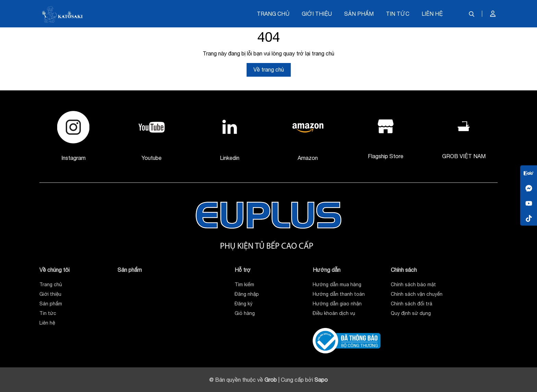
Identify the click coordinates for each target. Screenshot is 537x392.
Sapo (321, 380)
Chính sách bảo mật (413, 284)
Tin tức (398, 14)
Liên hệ (432, 14)
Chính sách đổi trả (411, 304)
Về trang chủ (269, 69)
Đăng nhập (247, 294)
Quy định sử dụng (411, 313)
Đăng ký (243, 304)
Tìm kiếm (244, 284)
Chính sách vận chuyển (417, 294)
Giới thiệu (317, 14)
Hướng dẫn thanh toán (339, 294)
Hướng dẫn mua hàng (337, 284)
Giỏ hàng (245, 313)
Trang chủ (273, 14)
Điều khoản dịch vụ (334, 313)
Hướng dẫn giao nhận (337, 304)
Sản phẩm (359, 14)
